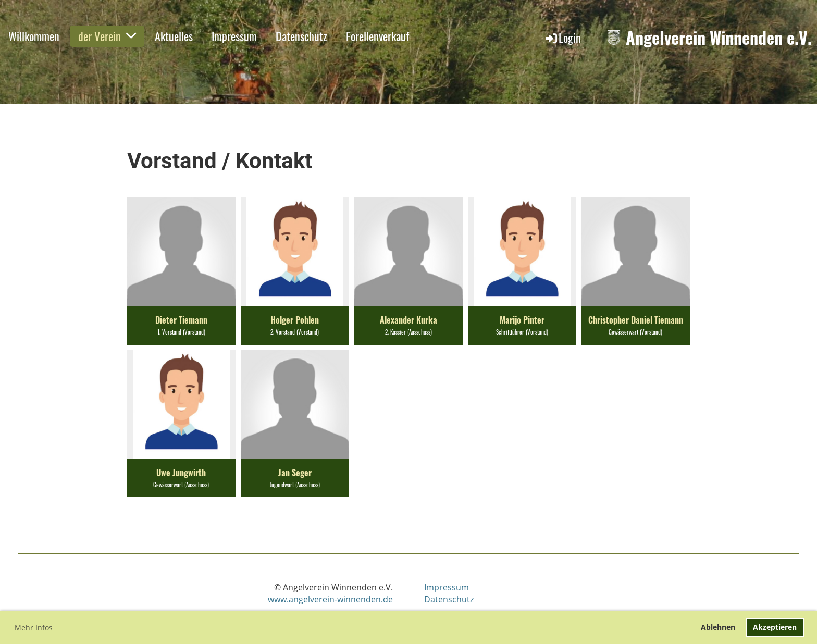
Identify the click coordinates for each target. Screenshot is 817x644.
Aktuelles (174, 36)
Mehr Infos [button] (34, 628)
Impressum (234, 36)
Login (562, 38)
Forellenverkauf (377, 36)
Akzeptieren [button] (775, 627)
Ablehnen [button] (718, 627)
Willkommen (34, 36)
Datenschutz (301, 36)
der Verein (107, 36)
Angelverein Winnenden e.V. (719, 38)
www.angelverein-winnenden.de (330, 599)
